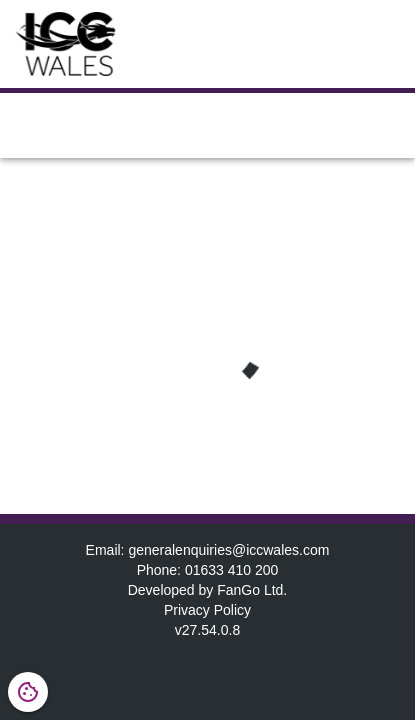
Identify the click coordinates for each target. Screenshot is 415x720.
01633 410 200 (231, 570)
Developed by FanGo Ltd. (208, 590)
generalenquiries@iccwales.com (228, 550)
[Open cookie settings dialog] (28, 692)
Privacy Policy (207, 610)
